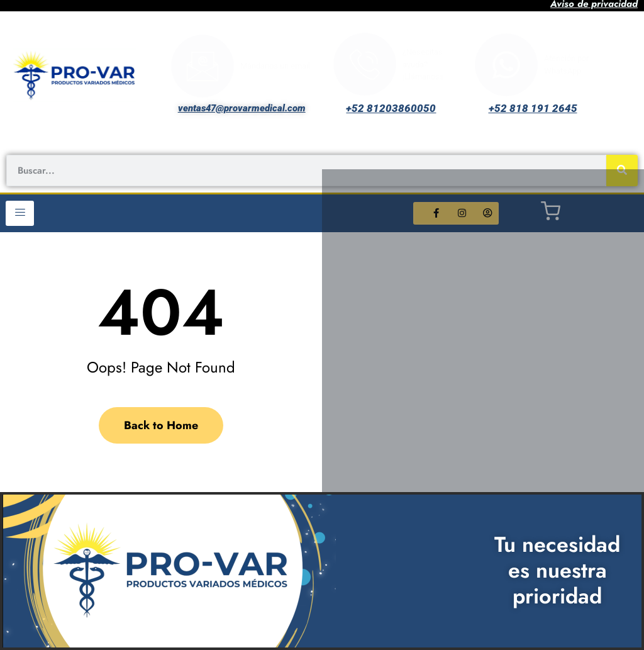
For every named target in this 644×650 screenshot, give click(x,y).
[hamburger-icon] (20, 213)
